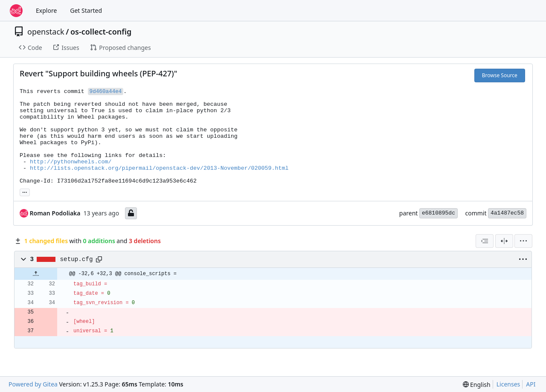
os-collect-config (101, 32)
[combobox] (485, 241)
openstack (46, 32)
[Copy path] (99, 259)
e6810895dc (439, 213)
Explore (46, 10)
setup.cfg (77, 259)
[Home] (16, 11)
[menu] (523, 241)
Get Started (86, 10)
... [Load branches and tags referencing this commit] (25, 192)
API (531, 384)
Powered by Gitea (33, 384)
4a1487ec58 (507, 213)
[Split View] (504, 241)
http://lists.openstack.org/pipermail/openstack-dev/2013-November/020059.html (159, 168)
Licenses (508, 384)
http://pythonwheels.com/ (71, 162)
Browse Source (500, 75)
